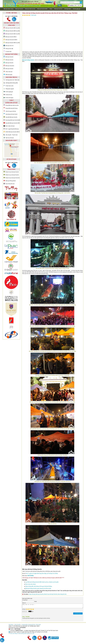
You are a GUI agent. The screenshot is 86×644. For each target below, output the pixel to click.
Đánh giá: (24, 610)
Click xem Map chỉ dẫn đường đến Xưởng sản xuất (22, 634)
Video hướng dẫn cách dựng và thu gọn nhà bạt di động (39, 586)
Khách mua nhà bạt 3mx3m (51, 594)
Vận (18, 625)
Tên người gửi (25, 600)
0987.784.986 (78, 5)
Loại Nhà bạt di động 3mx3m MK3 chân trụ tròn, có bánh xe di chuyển (42, 582)
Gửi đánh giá (78, 614)
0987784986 (31, 576)
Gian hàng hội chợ (62, 594)
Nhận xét (24, 603)
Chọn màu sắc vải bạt (30, 584)
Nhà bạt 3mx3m (40, 594)
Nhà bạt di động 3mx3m (28, 60)
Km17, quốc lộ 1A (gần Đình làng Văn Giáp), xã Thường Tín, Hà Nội (42, 573)
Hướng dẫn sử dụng (27, 625)
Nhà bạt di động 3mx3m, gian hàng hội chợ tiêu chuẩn (38, 588)
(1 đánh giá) (33, 15)
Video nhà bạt (32, 594)
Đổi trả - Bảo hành (36, 625)
